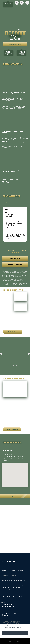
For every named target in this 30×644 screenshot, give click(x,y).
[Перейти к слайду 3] (15, 365)
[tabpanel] (15, 224)
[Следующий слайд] (29, 354)
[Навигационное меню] (27, 3)
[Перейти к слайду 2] (14, 365)
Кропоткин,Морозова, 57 (8, 605)
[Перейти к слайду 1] (12, 365)
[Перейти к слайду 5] (18, 365)
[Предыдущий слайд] (1, 354)
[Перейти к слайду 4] (16, 365)
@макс (5, 615)
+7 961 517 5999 (9, 613)
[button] (17, 3)
